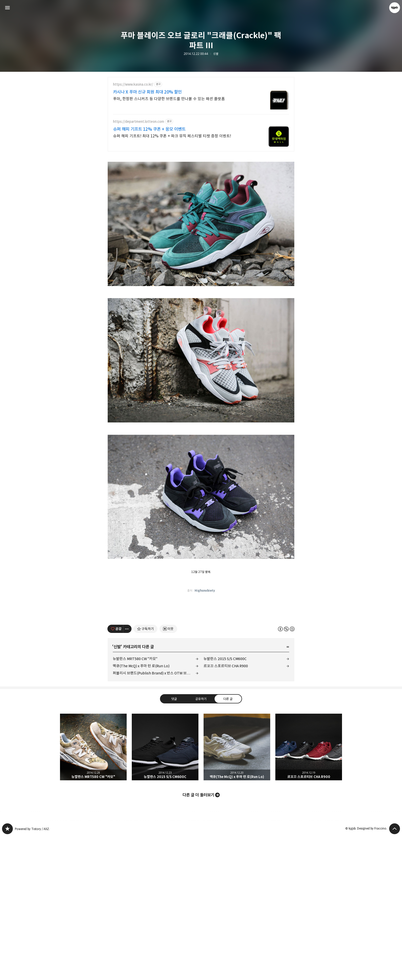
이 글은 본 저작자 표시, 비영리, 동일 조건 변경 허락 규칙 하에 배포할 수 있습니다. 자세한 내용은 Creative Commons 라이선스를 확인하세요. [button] (286, 772)
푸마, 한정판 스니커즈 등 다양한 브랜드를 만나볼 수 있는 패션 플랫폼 (169, 99)
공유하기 (201, 842)
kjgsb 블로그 (7, 972)
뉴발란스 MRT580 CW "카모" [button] (93, 891)
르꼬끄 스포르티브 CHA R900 (226, 809)
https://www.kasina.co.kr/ (133, 84)
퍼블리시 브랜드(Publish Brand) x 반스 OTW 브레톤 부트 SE (156, 817)
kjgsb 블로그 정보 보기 (395, 8)
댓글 (174, 842)
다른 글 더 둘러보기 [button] (198, 938)
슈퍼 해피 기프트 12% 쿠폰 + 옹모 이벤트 (149, 129)
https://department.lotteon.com (139, 122)
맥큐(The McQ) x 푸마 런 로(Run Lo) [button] (237, 891)
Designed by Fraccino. (372, 972)
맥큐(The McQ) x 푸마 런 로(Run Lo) (141, 809)
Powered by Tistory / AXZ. (32, 972)
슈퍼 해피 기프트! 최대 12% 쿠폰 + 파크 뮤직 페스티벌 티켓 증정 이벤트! (172, 136)
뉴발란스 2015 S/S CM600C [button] (165, 891)
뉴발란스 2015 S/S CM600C (225, 802)
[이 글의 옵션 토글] (127, 772)
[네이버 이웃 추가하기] (168, 772)
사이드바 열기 (7, 8)
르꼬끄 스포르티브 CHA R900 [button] (309, 891)
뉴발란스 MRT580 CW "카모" (135, 802)
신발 (216, 54)
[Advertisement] (201, 193)
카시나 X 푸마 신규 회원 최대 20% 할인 (147, 92)
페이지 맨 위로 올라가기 (395, 972)
